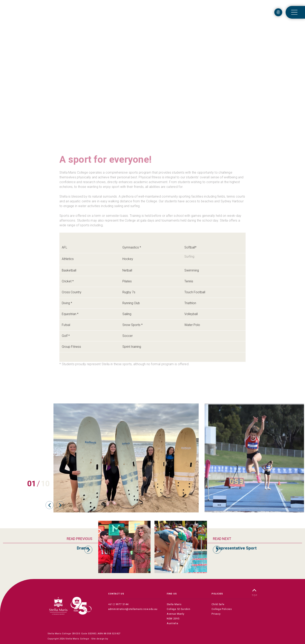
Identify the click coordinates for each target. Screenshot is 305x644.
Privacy (216, 614)
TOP (255, 592)
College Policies (221, 609)
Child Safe (218, 604)
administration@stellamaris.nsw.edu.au (131, 609)
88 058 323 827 (112, 629)
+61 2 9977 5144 (117, 604)
